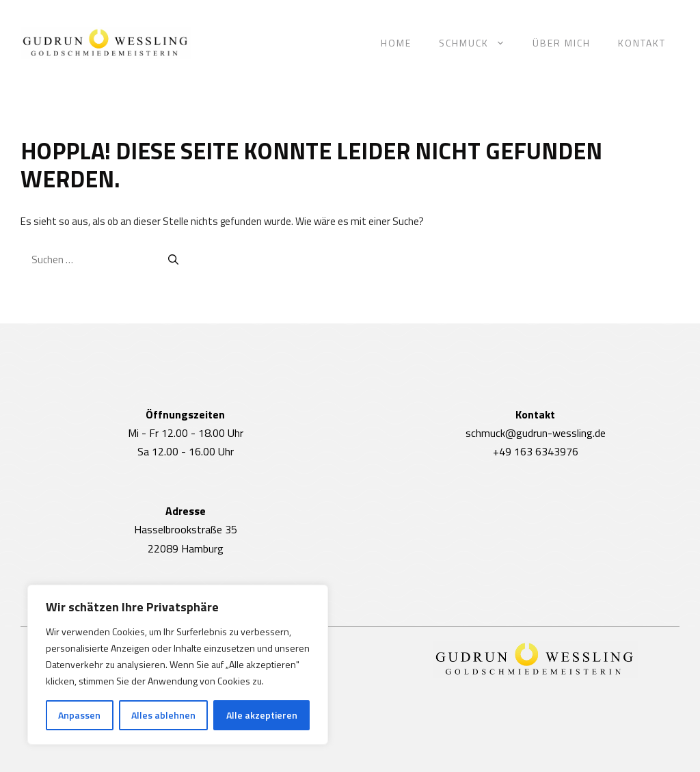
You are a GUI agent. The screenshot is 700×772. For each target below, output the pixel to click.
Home (396, 43)
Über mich (562, 43)
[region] (178, 665)
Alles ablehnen (163, 715)
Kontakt (642, 43)
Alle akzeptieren (262, 715)
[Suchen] (173, 260)
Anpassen (79, 715)
